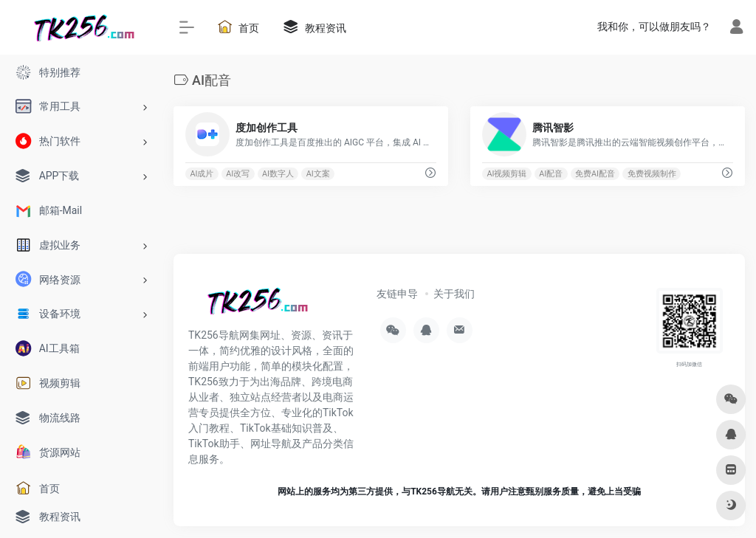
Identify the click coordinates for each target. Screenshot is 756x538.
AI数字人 (278, 174)
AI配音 (551, 174)
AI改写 (238, 174)
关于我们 (454, 294)
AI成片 (202, 174)
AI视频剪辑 (506, 174)
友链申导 (397, 294)
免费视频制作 (652, 174)
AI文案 (318, 174)
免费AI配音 (595, 174)
